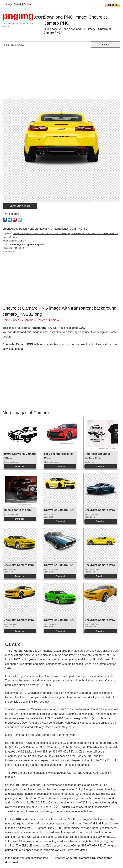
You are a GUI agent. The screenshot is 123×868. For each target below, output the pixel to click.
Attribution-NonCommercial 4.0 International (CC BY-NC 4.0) (51, 229)
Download (20, 466)
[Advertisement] (61, 75)
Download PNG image (20, 206)
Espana (27, 4)
